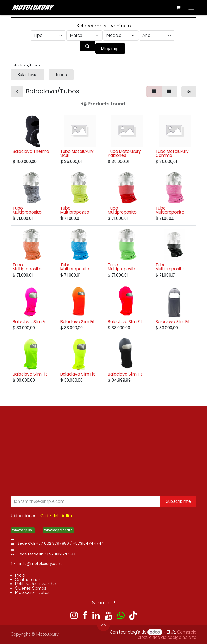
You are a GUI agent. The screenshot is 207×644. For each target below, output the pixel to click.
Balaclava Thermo (31, 151)
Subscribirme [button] (178, 501)
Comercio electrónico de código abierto (167, 635)
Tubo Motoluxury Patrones (124, 153)
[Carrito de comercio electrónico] (178, 8)
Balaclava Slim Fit (30, 321)
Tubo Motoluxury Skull (77, 153)
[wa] (121, 615)
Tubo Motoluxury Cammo (172, 153)
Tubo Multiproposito (27, 210)
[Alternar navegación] (191, 8)
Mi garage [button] (110, 49)
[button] (103, 625)
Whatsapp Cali (23, 530)
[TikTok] (133, 615)
